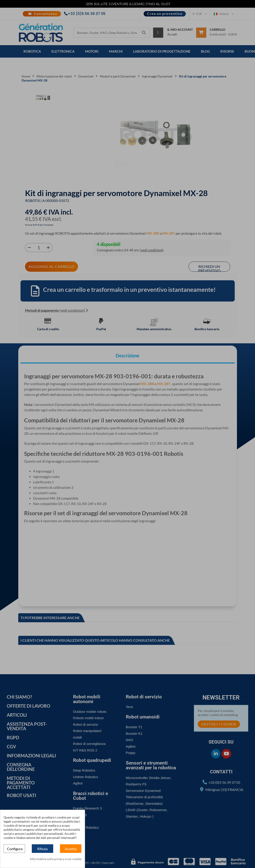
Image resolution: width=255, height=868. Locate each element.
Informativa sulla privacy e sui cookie (56, 859)
